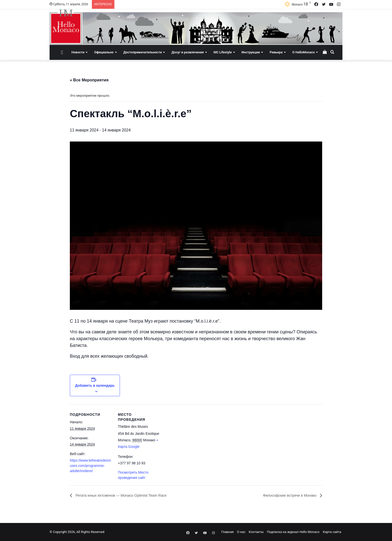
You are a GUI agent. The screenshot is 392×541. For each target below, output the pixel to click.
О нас (241, 532)
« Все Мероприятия (89, 80)
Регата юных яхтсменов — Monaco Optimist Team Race (126, 496)
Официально (104, 52)
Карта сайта (332, 532)
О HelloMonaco (304, 52)
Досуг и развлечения (188, 52)
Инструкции (251, 52)
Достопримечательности (143, 52)
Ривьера (276, 52)
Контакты (256, 532)
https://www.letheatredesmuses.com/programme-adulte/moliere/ (90, 466)
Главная (227, 532)
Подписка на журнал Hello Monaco (293, 532)
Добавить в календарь (95, 385)
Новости (78, 52)
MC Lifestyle (223, 52)
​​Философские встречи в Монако (287, 496)
